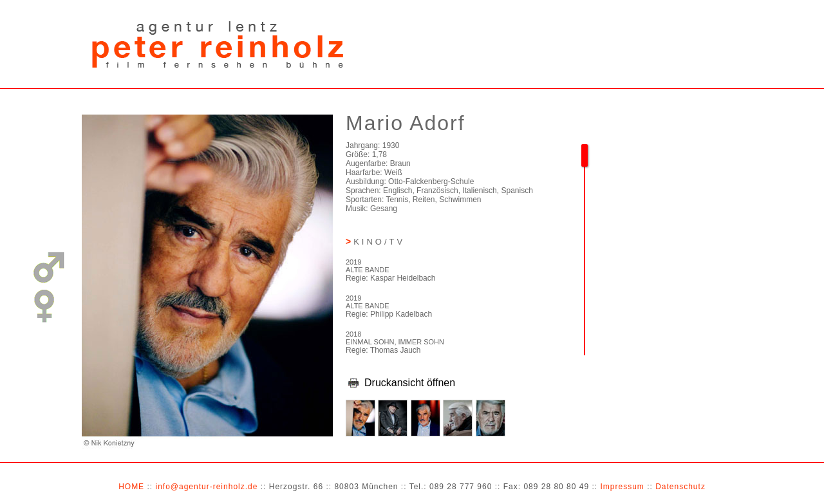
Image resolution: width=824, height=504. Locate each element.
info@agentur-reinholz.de (206, 487)
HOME (131, 487)
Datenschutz (680, 487)
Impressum (622, 487)
